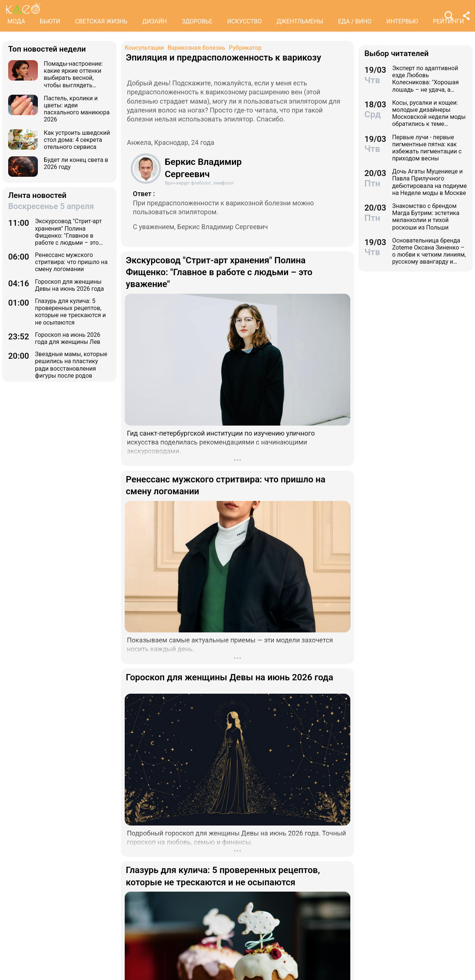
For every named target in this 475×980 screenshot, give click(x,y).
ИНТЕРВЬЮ (402, 21)
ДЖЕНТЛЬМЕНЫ (300, 21)
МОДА (16, 21)
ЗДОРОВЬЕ (197, 21)
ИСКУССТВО (244, 21)
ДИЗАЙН (154, 21)
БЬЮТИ (50, 21)
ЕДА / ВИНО (355, 21)
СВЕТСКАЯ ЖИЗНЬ (101, 21)
